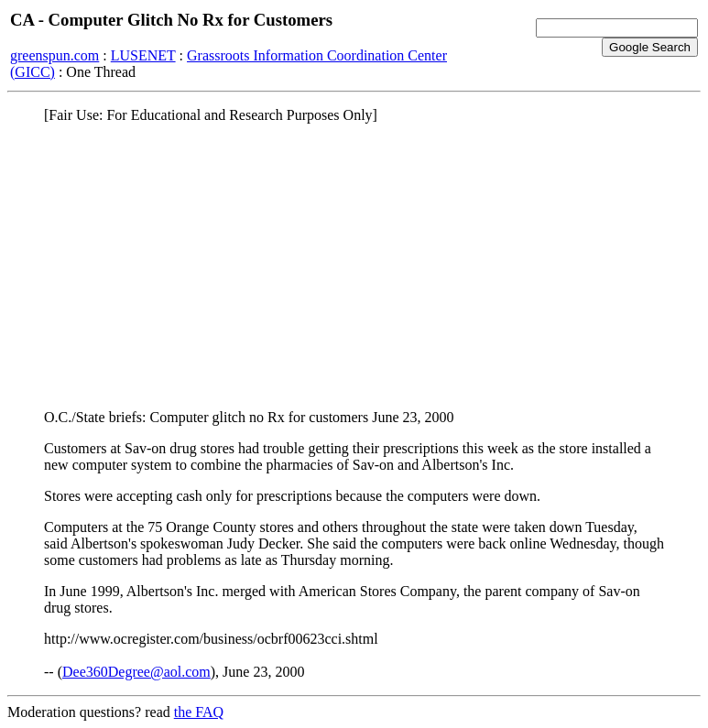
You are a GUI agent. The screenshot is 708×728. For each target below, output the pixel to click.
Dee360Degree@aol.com (136, 672)
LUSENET (143, 55)
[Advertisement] (354, 266)
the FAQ (199, 712)
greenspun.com (54, 55)
